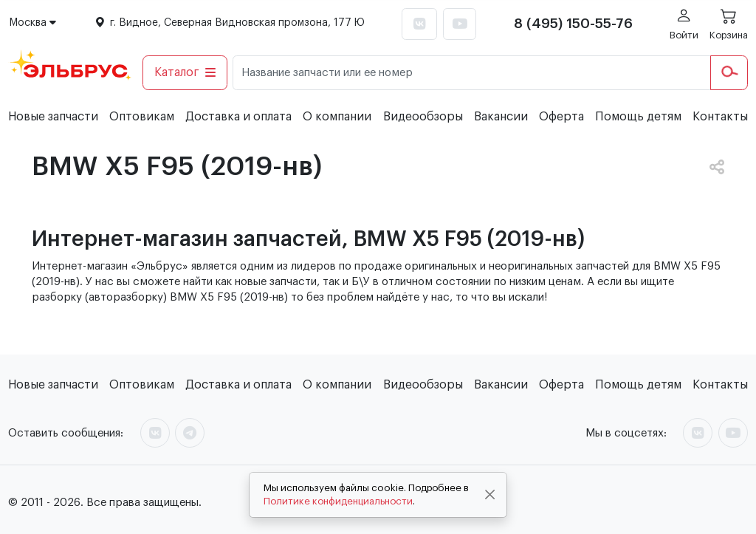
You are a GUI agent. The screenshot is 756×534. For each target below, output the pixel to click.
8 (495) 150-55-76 (573, 24)
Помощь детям (638, 117)
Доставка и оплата (238, 117)
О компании (337, 117)
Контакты (720, 117)
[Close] (490, 495)
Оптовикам (142, 117)
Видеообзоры (423, 117)
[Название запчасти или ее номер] (472, 73)
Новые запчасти (53, 117)
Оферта (561, 117)
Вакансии (501, 117)
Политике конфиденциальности (338, 501)
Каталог (185, 72)
